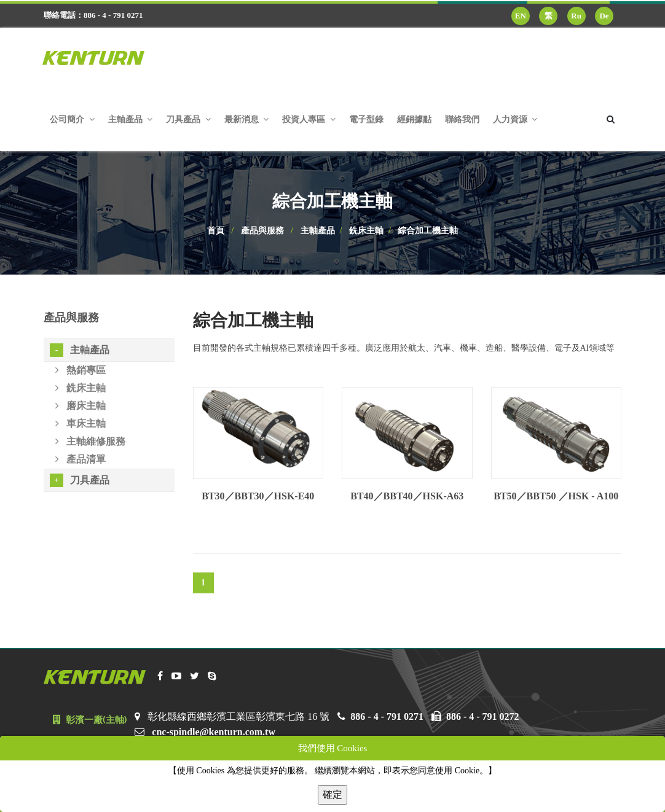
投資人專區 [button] (309, 119)
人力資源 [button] (515, 119)
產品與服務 (262, 231)
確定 (332, 794)
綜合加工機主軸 (428, 231)
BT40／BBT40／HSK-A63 (407, 496)
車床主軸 (81, 424)
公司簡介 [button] (72, 119)
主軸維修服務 (90, 441)
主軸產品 (318, 231)
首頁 (216, 231)
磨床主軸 (81, 406)
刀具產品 (80, 480)
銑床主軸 (366, 231)
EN (521, 16)
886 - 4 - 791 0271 (387, 716)
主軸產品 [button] (131, 119)
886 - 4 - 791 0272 (483, 716)
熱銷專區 (81, 370)
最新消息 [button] (247, 119)
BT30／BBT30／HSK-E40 (258, 496)
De (604, 16)
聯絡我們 (462, 119)
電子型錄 (366, 119)
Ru (576, 16)
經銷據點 (414, 119)
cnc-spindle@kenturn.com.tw (214, 732)
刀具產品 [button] (188, 119)
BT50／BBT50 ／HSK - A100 (556, 496)
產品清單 (81, 459)
